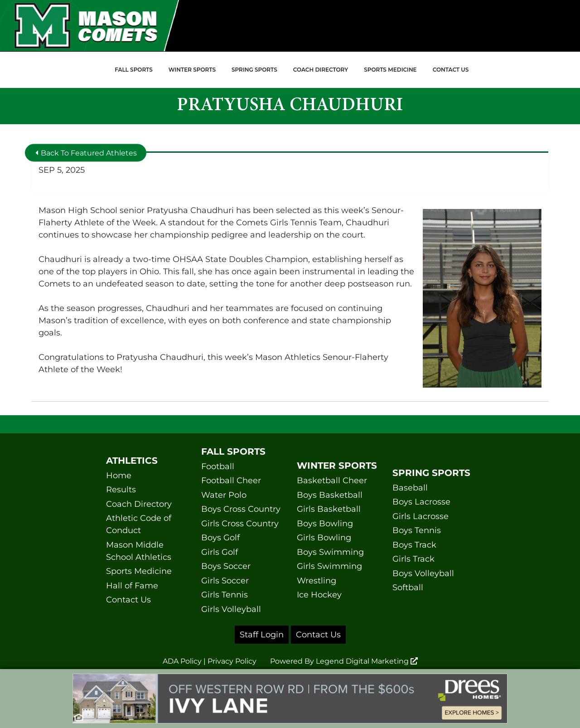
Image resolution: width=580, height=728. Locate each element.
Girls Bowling (324, 538)
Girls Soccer (225, 581)
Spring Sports (254, 70)
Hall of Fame (132, 586)
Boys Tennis (417, 530)
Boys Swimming (330, 552)
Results (121, 490)
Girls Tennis (225, 595)
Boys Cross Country (241, 509)
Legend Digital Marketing (367, 661)
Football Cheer (231, 480)
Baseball (410, 488)
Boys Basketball (330, 495)
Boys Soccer (226, 566)
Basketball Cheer (332, 480)
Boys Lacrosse (421, 502)
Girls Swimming (329, 566)
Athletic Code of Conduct (139, 524)
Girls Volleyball (231, 609)
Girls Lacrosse (420, 516)
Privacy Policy (232, 661)
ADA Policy (182, 661)
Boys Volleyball (423, 573)
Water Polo (224, 495)
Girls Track (413, 559)
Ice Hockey (319, 595)
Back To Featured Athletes (86, 153)
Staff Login (262, 635)
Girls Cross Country (240, 524)
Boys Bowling (325, 524)
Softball (408, 587)
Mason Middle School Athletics (139, 551)
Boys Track (414, 545)
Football (218, 466)
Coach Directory (321, 70)
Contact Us (451, 70)
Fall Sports (134, 70)
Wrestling (317, 581)
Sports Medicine (390, 70)
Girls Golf (220, 552)
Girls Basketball (329, 509)
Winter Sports (192, 70)
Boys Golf (220, 538)
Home (119, 476)
